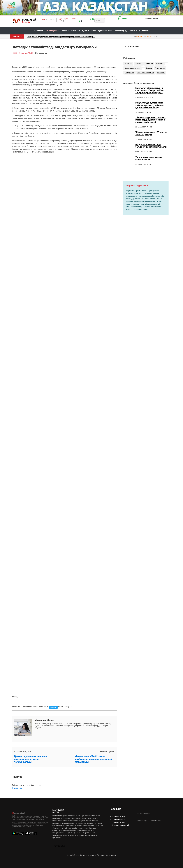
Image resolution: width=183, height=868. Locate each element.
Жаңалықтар (51, 31)
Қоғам (85, 31)
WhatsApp (53, 707)
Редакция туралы (117, 816)
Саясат (64, 31)
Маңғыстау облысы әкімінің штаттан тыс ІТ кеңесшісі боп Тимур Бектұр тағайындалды (149, 93)
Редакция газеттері (118, 819)
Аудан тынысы (105, 31)
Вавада (67, 821)
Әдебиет (138, 64)
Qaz (48, 20)
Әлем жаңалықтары (132, 68)
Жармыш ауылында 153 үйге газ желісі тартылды (151, 136)
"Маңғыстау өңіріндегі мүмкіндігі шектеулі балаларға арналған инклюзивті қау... (61, 37)
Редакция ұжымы (117, 822)
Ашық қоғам (160, 68)
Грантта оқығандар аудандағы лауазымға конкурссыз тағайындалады (31, 759)
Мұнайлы (160, 64)
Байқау (149, 68)
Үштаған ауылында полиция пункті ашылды (149, 160)
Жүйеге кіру (17, 788)
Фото (94, 31)
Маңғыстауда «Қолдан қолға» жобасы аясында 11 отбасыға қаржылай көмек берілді (150, 107)
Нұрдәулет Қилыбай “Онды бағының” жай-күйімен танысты (151, 148)
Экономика (75, 31)
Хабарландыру (121, 31)
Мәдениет (128, 64)
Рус (52, 20)
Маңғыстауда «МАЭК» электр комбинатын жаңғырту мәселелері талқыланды (93, 759)
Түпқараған (129, 73)
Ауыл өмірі (161, 73)
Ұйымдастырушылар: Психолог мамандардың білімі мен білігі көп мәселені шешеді (151, 122)
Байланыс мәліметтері (145, 73)
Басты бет (39, 31)
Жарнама (133, 31)
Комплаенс (144, 31)
